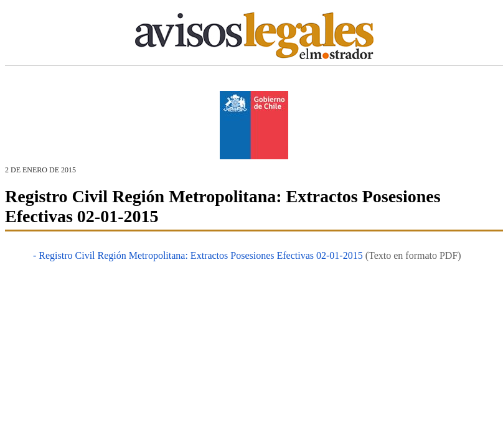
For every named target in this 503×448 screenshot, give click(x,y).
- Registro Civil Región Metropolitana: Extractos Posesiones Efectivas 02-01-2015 (198, 255)
